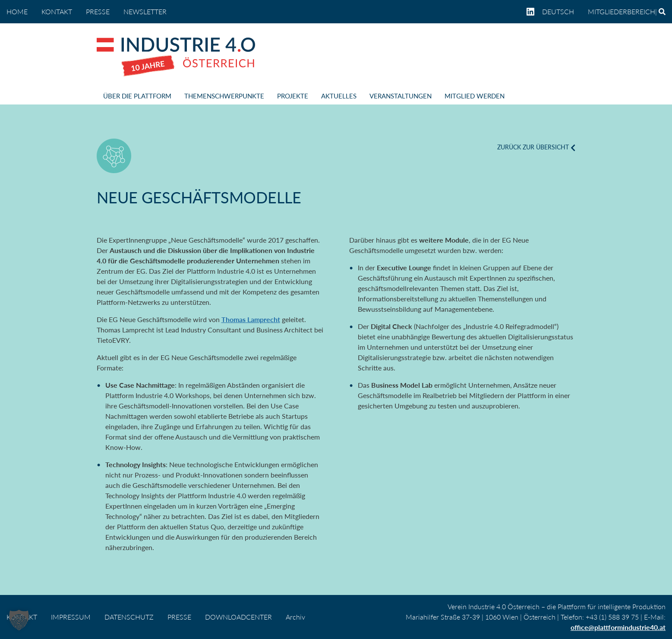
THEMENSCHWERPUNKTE (224, 96)
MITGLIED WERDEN (475, 96)
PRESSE (98, 11)
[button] (19, 620)
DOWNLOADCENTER (238, 617)
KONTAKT (57, 11)
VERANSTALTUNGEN (401, 96)
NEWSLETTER (145, 11)
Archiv (295, 617)
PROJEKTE (293, 96)
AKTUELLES (339, 96)
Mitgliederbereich (622, 11)
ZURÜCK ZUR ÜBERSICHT (533, 147)
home (17, 11)
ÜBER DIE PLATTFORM (137, 96)
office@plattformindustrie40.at (618, 627)
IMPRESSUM (71, 617)
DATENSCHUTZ (129, 617)
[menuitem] (562, 12)
